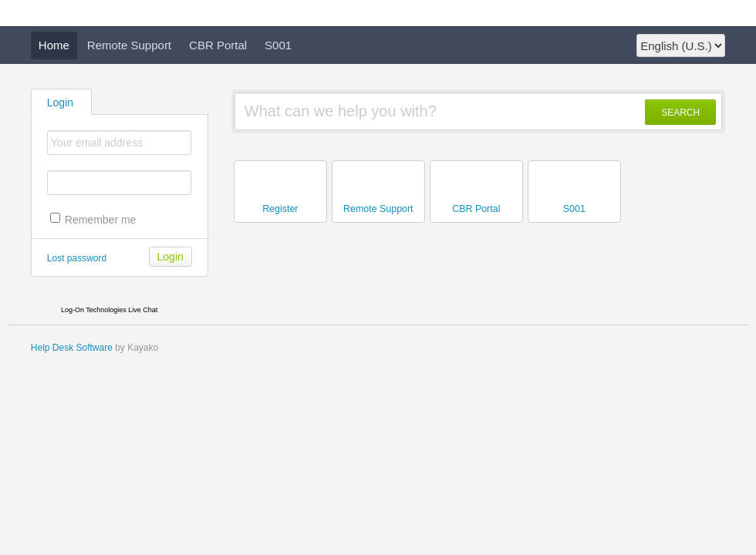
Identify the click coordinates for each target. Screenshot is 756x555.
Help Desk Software (72, 348)
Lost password (77, 258)
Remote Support (129, 45)
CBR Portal (218, 45)
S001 (278, 45)
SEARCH (680, 113)
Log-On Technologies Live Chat (109, 310)
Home (54, 45)
